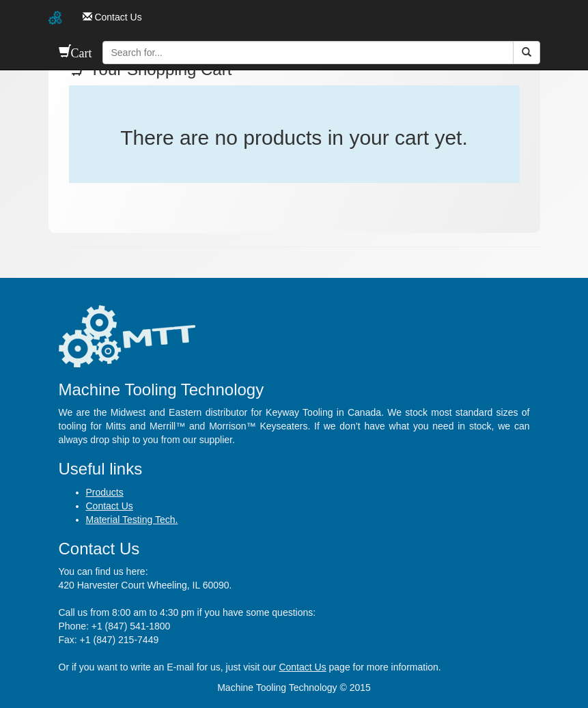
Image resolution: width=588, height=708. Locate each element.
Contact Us (110, 506)
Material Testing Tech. (132, 520)
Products (105, 492)
